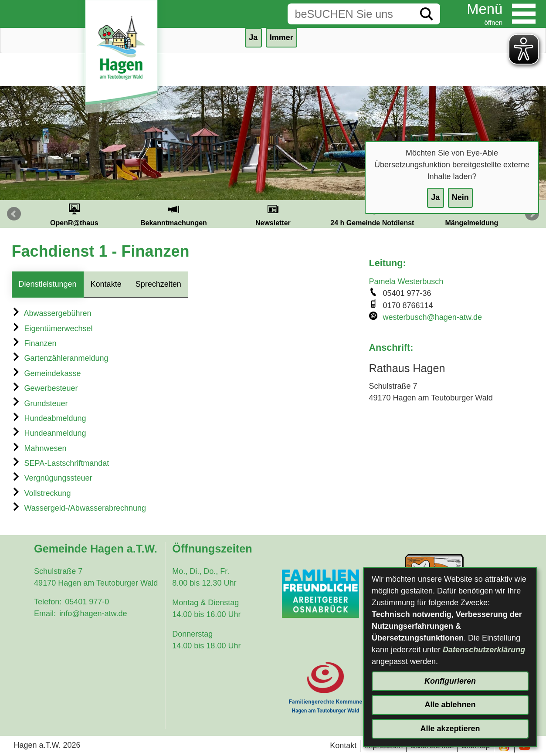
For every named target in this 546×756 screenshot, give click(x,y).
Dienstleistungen (48, 284)
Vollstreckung (41, 493)
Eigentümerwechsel (52, 329)
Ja (435, 197)
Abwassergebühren (52, 313)
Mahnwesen (39, 448)
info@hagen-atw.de (93, 614)
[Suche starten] (427, 14)
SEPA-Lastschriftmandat (61, 463)
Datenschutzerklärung (484, 650)
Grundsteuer (40, 403)
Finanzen (34, 343)
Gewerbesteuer (45, 388)
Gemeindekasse (46, 373)
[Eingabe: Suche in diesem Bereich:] (350, 14)
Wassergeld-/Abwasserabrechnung (79, 508)
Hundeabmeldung (49, 418)
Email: (45, 614)
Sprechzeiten (158, 284)
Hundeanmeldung (49, 433)
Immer (281, 37)
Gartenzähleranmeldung (60, 358)
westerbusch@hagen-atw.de (432, 317)
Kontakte (106, 284)
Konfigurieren (450, 681)
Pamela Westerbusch (406, 281)
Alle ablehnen (450, 705)
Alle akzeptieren (450, 729)
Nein (460, 197)
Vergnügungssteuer (52, 478)
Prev (14, 214)
